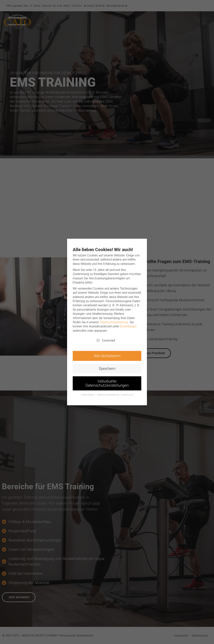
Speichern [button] (107, 369)
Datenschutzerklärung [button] (108, 396)
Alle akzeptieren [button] (107, 356)
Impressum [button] (127, 396)
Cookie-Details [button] (88, 396)
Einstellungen (129, 327)
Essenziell (105, 341)
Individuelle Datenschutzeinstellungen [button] (107, 384)
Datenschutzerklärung (114, 322)
